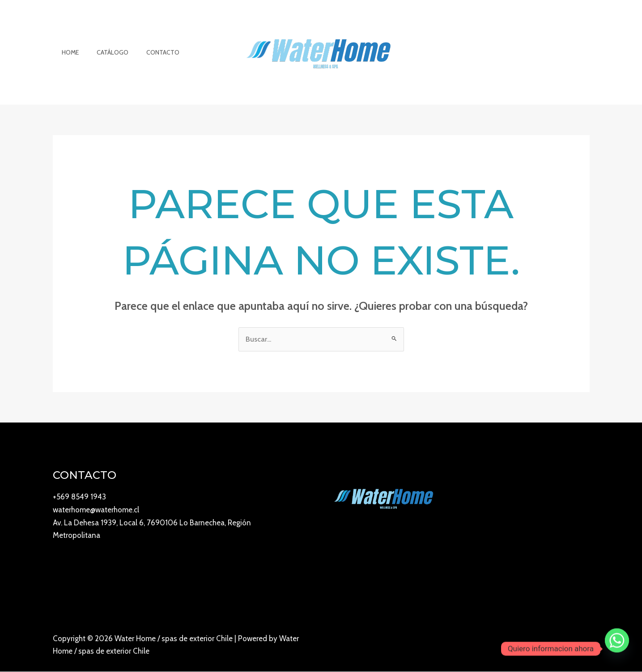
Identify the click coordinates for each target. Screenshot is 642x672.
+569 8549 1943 (79, 497)
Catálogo (104, 52)
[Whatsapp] (617, 649)
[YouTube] (527, 646)
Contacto (149, 52)
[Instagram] (547, 646)
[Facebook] (567, 646)
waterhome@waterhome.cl (96, 510)
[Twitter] (587, 646)
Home (68, 52)
